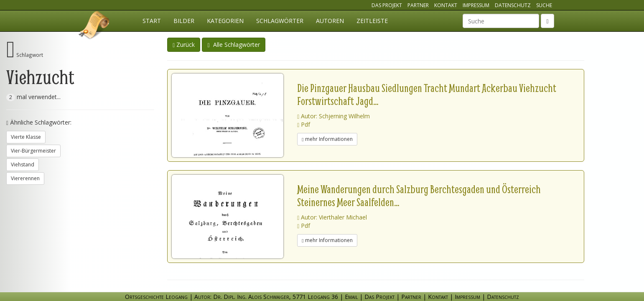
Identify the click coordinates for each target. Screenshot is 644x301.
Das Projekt (387, 5)
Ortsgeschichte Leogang (94, 26)
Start (152, 21)
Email (351, 297)
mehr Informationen (327, 139)
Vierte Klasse (26, 137)
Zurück (184, 45)
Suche (544, 5)
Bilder (184, 21)
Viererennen (25, 178)
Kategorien (225, 21)
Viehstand (23, 165)
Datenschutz (513, 5)
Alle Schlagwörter (233, 45)
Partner (418, 5)
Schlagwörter (280, 21)
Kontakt (446, 5)
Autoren (330, 21)
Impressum (476, 5)
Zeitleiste (372, 21)
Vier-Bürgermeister (33, 151)
